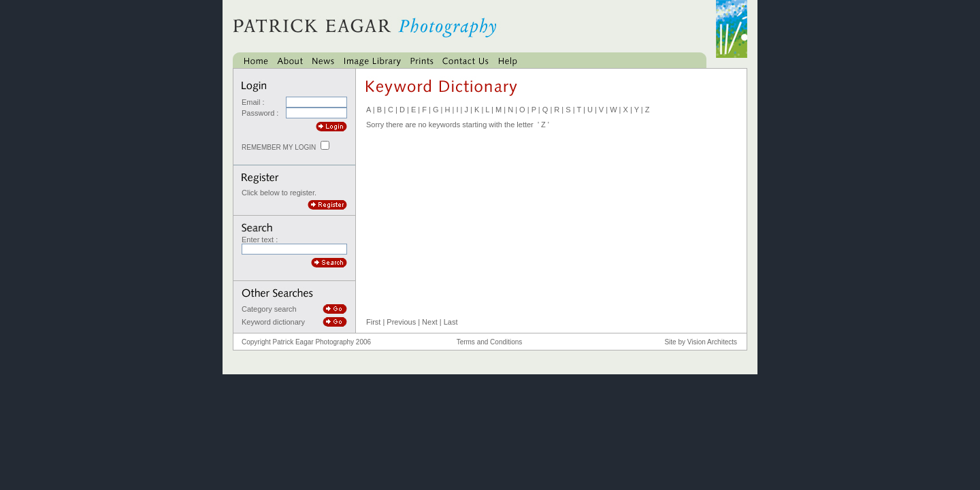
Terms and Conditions (490, 342)
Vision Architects (712, 342)
